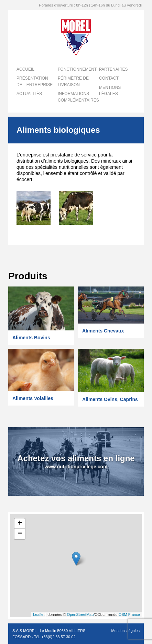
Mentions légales (125, 631)
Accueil (25, 69)
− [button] (20, 534)
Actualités (29, 94)
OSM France (129, 614)
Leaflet (39, 614)
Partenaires (113, 69)
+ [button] (20, 524)
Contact (109, 78)
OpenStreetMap (80, 614)
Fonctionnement (77, 69)
